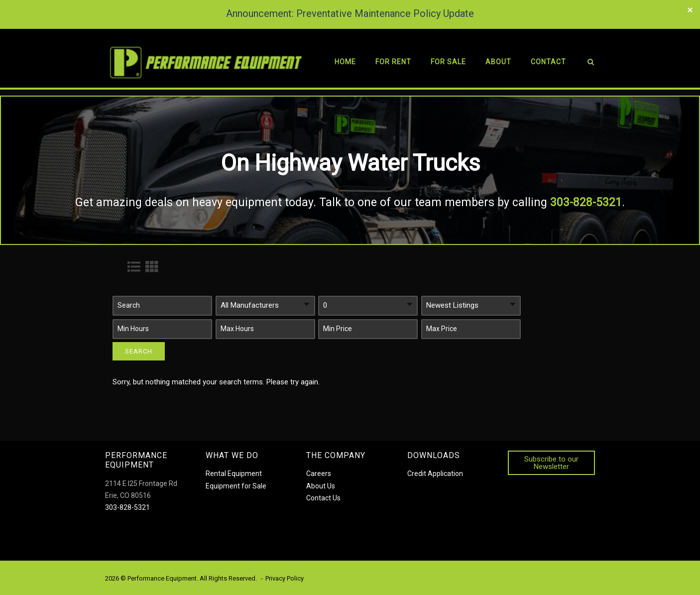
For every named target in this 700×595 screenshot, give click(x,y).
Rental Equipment (234, 474)
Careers (319, 474)
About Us (321, 486)
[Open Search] (591, 63)
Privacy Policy (285, 578)
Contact (548, 62)
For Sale (448, 62)
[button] (162, 306)
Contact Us (323, 498)
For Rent (393, 62)
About (498, 62)
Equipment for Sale (236, 486)
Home (345, 62)
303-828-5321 (127, 507)
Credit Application (435, 474)
